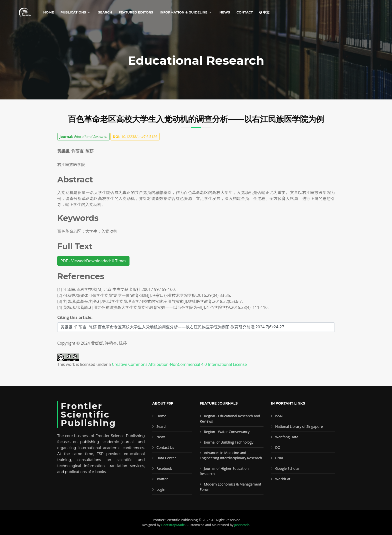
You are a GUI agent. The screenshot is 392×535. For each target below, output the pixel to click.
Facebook (164, 468)
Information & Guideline (183, 12)
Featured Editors (136, 12)
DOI (278, 447)
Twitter (162, 479)
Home (49, 12)
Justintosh (242, 525)
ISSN (279, 416)
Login (161, 489)
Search (105, 12)
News (225, 12)
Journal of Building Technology (229, 442)
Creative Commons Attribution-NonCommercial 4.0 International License (179, 364)
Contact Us (165, 447)
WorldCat (283, 479)
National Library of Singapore (299, 426)
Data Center (166, 458)
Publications (73, 12)
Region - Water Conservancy (227, 432)
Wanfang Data (287, 437)
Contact (245, 12)
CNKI (279, 458)
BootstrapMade (173, 525)
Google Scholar (287, 468)
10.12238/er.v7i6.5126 (135, 137)
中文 (264, 12)
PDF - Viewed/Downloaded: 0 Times (93, 261)
